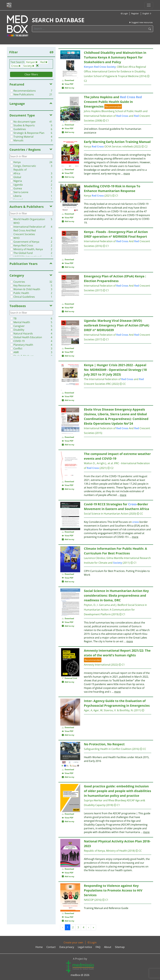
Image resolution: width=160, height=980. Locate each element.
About (108, 947)
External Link (69, 678)
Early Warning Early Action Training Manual (117, 142)
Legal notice (85, 947)
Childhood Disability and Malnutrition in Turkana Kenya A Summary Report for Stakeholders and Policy (115, 57)
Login (124, 13)
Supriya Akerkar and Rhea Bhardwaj (105, 800)
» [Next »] (93, 927)
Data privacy (67, 947)
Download (68, 80)
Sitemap (120, 947)
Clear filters (31, 74)
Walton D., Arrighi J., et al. (99, 463)
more (127, 174)
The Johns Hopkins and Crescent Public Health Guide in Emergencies (113, 102)
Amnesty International (97, 665)
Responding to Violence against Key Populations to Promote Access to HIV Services (113, 890)
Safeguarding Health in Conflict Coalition (108, 749)
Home (39, 947)
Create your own (73, 942)
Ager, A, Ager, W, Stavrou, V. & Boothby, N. (109, 710)
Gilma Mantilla (115, 558)
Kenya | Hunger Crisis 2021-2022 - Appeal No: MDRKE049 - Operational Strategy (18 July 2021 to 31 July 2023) (115, 370)
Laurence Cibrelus (95, 558)
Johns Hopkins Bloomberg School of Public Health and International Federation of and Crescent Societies (117, 116)
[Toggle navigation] (149, 5)
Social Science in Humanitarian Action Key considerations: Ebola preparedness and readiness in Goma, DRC (116, 595)
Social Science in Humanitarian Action (106, 514)
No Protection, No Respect (104, 744)
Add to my (68, 88)
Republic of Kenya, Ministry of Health (105, 851)
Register (135, 13)
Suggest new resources (141, 22)
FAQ (98, 947)
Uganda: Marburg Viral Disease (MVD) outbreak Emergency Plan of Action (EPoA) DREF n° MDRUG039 (117, 325)
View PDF (68, 84)
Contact (51, 947)
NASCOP (89, 900)
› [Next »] (89, 927)
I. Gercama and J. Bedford (112, 605)
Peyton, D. (90, 605)
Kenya (94, 146)
